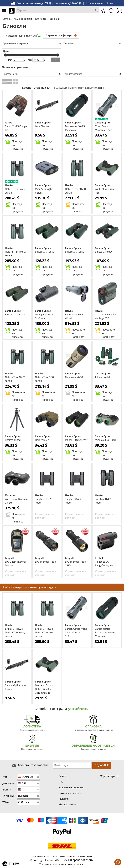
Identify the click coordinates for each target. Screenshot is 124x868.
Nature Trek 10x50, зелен (76, 191)
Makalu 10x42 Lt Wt (76, 440)
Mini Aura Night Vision (44, 191)
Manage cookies (67, 804)
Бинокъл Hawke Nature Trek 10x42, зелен (46, 632)
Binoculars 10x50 (75, 252)
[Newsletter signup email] (72, 765)
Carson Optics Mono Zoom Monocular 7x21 (76, 632)
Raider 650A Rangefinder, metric (106, 563)
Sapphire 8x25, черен (73, 501)
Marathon (11, 495)
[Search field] (58, 10)
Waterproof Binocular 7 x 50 (17, 501)
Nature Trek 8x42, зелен (15, 191)
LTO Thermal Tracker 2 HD (76, 563)
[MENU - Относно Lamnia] (111, 11)
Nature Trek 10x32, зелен (16, 379)
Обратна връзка (110, 776)
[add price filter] (56, 60)
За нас (62, 776)
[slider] (6, 55)
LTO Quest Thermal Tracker (15, 563)
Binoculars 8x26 (104, 252)
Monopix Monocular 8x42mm (46, 316)
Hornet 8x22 (42, 440)
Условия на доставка (71, 787)
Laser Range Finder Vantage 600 (106, 316)
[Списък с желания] (103, 11)
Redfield (100, 558)
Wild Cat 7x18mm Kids (105, 191)
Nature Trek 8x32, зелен (45, 379)
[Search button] (97, 11)
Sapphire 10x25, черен (44, 501)
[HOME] (12, 11)
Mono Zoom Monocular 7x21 (104, 128)
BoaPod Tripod (13, 440)
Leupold (10, 558)
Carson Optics (43, 122)
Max (30, 60)
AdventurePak (103, 377)
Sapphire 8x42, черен (103, 501)
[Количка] (119, 11)
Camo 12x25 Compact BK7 (17, 128)
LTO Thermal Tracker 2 (46, 563)
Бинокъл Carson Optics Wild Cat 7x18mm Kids (44, 689)
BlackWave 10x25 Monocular (75, 128)
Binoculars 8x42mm (16, 314)
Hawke (9, 185)
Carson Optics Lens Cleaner (15, 687)
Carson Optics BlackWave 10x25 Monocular (105, 632)
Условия (64, 799)
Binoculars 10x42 (45, 252)
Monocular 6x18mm (76, 377)
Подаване (102, 765)
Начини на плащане (71, 793)
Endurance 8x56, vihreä (74, 316)
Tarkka (9, 122)
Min (10, 60)
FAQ (61, 782)
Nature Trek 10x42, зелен (16, 253)
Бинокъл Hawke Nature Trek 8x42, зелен (15, 632)
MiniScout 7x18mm (106, 440)
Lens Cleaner (42, 126)
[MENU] (4, 11)
